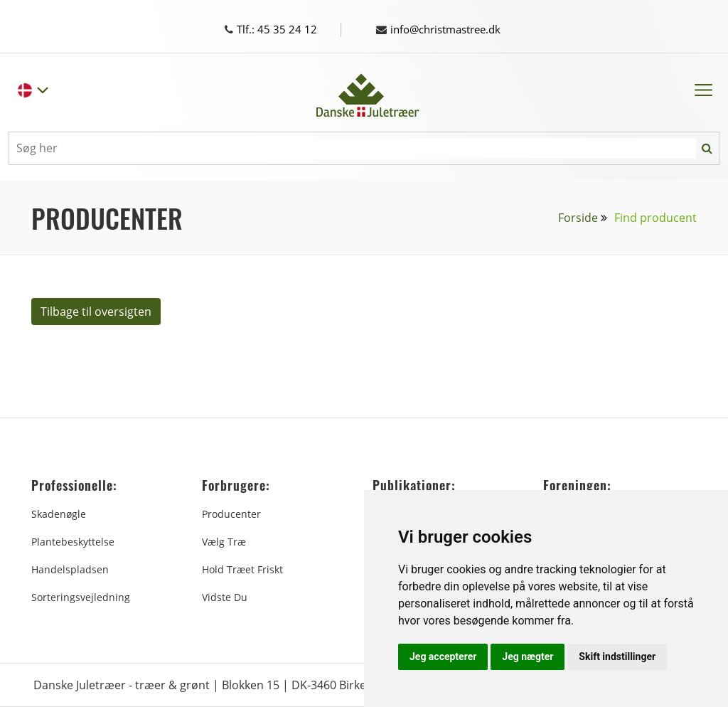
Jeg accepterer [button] (443, 656)
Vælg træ (224, 542)
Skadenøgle (59, 514)
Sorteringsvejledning (81, 597)
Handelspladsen (70, 569)
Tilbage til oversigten (96, 312)
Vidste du (225, 597)
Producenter (231, 514)
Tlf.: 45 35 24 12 (284, 29)
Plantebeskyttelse (73, 542)
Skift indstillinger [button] (617, 656)
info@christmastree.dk (444, 29)
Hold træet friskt (242, 569)
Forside (578, 218)
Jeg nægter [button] (528, 656)
